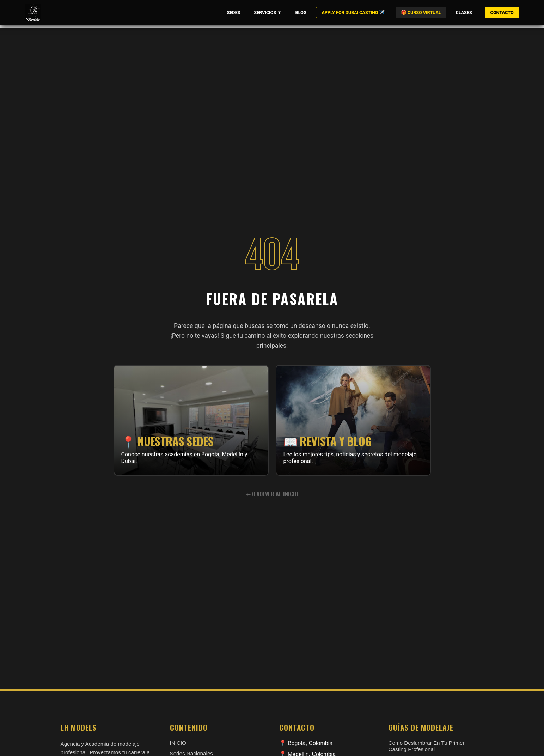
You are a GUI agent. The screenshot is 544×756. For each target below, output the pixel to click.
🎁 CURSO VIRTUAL (421, 13)
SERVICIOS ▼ (268, 13)
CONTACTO (502, 13)
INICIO (178, 743)
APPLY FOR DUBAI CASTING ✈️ (353, 13)
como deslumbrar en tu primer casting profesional (427, 746)
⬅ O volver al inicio (272, 494)
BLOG (301, 13)
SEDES (233, 13)
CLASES (464, 13)
